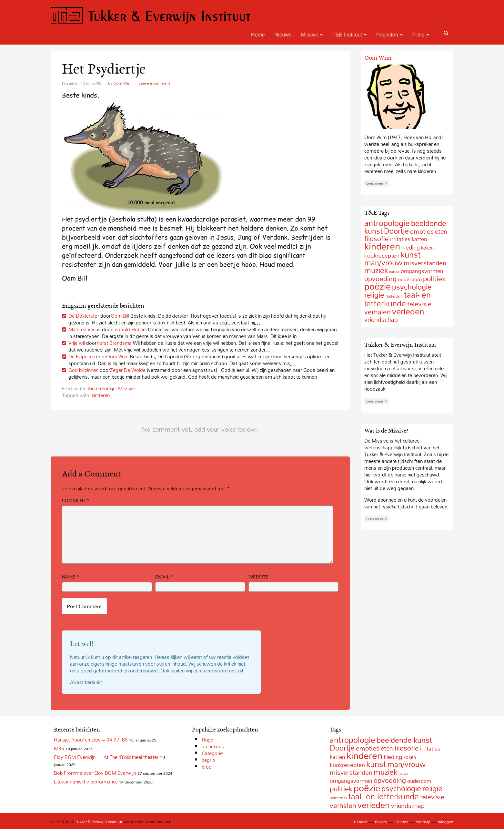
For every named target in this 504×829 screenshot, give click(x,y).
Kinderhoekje (102, 388)
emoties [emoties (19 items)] (422, 231)
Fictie (421, 35)
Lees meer (377, 183)
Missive (312, 35)
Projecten (389, 35)
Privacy (381, 822)
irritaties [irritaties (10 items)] (400, 239)
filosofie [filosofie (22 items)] (407, 748)
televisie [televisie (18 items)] (432, 797)
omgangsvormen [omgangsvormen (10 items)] (422, 271)
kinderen (101, 395)
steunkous (213, 746)
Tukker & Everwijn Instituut (151, 16)
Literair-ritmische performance (86, 782)
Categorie (212, 753)
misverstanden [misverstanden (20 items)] (425, 263)
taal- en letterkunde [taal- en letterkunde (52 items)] (398, 299)
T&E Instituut (349, 35)
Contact (361, 822)
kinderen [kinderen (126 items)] (382, 246)
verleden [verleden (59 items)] (408, 311)
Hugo (208, 740)
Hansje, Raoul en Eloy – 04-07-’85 (91, 740)
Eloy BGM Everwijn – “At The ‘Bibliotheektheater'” (108, 757)
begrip (208, 760)
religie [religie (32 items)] (374, 295)
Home (258, 35)
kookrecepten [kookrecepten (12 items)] (347, 765)
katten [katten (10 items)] (419, 239)
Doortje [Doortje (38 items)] (396, 231)
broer (207, 767)
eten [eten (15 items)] (441, 231)
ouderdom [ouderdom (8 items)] (410, 279)
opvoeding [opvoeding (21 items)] (390, 780)
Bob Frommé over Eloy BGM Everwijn (95, 773)
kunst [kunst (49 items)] (411, 255)
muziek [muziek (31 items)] (376, 270)
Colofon (402, 822)
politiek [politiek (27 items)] (434, 279)
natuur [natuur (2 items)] (394, 272)
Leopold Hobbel (129, 329)
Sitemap (423, 822)
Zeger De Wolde (128, 370)
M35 (59, 748)
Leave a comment (154, 83)
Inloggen (446, 822)
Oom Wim (123, 83)
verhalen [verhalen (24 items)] (378, 312)
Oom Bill (120, 316)
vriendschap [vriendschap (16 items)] (381, 319)
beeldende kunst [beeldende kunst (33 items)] (404, 740)
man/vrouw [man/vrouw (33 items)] (383, 263)
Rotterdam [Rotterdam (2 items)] (338, 798)
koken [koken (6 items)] (427, 248)
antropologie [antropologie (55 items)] (387, 223)
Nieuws (283, 35)
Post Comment (84, 606)
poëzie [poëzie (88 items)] (377, 286)
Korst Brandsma (114, 343)
